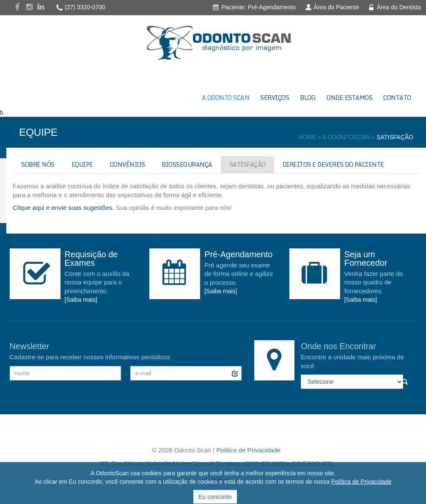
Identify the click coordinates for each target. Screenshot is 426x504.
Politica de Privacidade (248, 450)
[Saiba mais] (81, 300)
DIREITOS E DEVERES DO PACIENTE (333, 164)
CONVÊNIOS (128, 164)
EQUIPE (82, 164)
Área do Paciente (336, 7)
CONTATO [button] (397, 98)
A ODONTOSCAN (346, 137)
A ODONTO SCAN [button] (226, 98)
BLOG (308, 98)
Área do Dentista (399, 7)
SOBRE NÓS (38, 164)
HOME (307, 137)
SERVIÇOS (275, 98)
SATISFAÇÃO (247, 164)
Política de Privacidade (361, 494)
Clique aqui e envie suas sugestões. (63, 208)
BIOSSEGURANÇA (187, 164)
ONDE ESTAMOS (349, 98)
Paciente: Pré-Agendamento (258, 7)
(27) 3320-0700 (85, 7)
